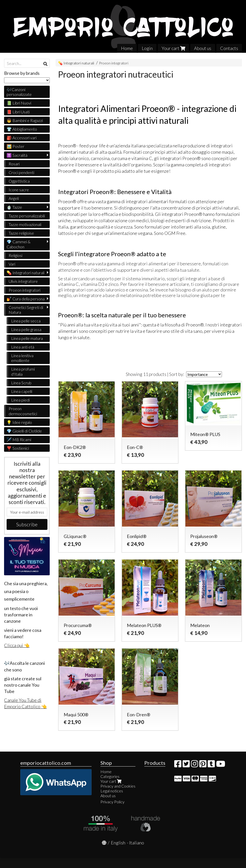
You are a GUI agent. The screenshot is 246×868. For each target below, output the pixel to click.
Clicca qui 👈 (17, 645)
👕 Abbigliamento (22, 129)
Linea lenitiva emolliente (22, 358)
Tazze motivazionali (25, 224)
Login (147, 48)
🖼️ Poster (15, 146)
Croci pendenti (21, 172)
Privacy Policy (112, 802)
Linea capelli (22, 391)
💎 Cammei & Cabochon (19, 244)
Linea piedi (20, 400)
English (118, 843)
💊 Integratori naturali (76, 63)
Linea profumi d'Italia (23, 371)
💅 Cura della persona (26, 299)
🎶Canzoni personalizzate (19, 92)
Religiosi (15, 255)
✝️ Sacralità (17, 155)
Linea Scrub (21, 383)
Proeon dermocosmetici (23, 411)
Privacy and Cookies (118, 786)
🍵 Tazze (14, 207)
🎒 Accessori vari (22, 138)
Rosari (14, 164)
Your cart (173, 48)
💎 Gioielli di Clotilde (24, 431)
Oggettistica (19, 181)
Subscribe (27, 524)
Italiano (137, 843)
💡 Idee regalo (19, 422)
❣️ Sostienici (18, 448)
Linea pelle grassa (26, 329)
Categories (110, 776)
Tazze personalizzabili (27, 216)
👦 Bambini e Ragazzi (25, 120)
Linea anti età (23, 347)
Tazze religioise (21, 233)
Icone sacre (19, 190)
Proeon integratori (114, 63)
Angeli (14, 198)
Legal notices (112, 791)
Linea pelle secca (26, 321)
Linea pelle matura (27, 338)
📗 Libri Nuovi (19, 103)
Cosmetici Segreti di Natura (26, 310)
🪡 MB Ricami (19, 439)
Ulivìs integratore (23, 281)
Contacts (229, 48)
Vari (12, 264)
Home (127, 48)
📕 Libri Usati (18, 112)
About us (203, 48)
